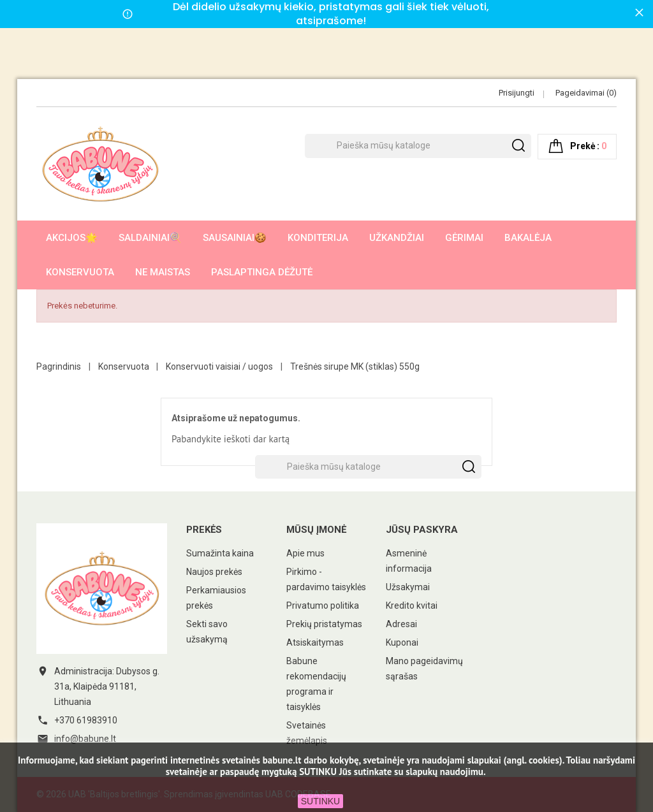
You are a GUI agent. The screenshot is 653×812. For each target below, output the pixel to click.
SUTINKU (320, 801)
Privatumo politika (323, 605)
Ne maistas (163, 272)
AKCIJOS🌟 (72, 238)
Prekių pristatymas (324, 624)
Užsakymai (408, 587)
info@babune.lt (85, 739)
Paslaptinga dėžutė (262, 272)
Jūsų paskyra (422, 530)
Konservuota (80, 272)
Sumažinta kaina (220, 553)
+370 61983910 (86, 720)
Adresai (401, 624)
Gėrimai (464, 238)
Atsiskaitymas (315, 642)
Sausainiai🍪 (235, 238)
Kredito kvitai (412, 605)
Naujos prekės (214, 572)
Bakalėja (528, 238)
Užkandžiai (397, 238)
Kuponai (402, 642)
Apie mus (305, 553)
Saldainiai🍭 (150, 238)
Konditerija (318, 238)
